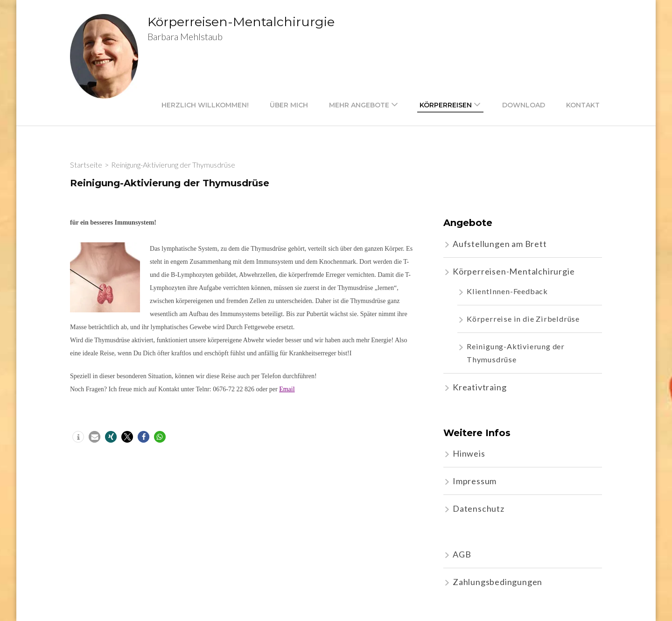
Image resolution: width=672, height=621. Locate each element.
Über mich (289, 105)
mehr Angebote (359, 105)
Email (287, 389)
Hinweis (469, 453)
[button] (78, 437)
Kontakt (583, 105)
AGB (462, 554)
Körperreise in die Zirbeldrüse (523, 319)
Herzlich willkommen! (205, 105)
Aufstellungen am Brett (500, 244)
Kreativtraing (479, 387)
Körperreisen (446, 105)
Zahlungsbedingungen (497, 582)
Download (524, 105)
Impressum (475, 481)
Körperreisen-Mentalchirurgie (241, 22)
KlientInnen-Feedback (507, 291)
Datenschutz (479, 508)
